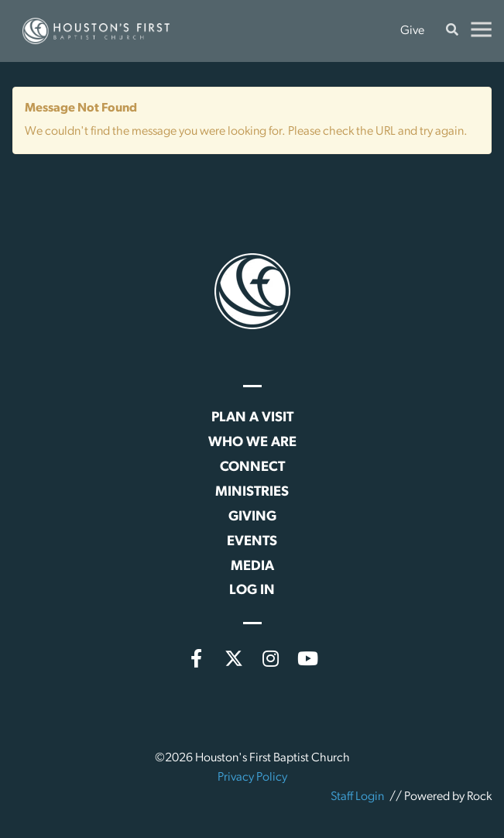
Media (252, 567)
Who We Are (252, 443)
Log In (252, 591)
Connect (252, 467)
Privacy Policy (252, 778)
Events (252, 542)
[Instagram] (271, 658)
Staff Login (357, 797)
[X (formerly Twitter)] (234, 658)
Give (412, 31)
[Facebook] (197, 658)
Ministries (252, 492)
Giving (252, 517)
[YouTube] (308, 658)
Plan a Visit (252, 418)
